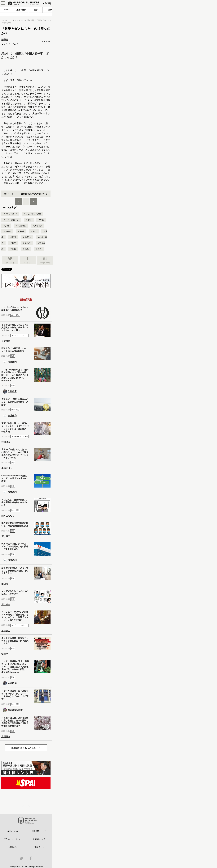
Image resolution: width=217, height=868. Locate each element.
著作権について (39, 839)
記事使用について (39, 831)
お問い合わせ (39, 847)
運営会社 (13, 847)
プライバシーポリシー (13, 839)
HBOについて (13, 831)
